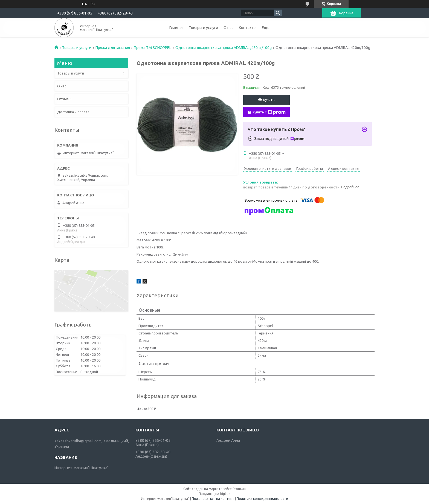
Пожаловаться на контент (213, 499)
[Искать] (278, 13)
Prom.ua (239, 489)
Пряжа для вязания (113, 48)
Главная (176, 28)
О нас (228, 28)
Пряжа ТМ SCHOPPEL (153, 48)
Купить (269, 100)
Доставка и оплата (73, 112)
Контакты (248, 28)
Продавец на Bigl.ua (215, 494)
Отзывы (64, 99)
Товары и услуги (203, 28)
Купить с (269, 112)
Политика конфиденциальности (262, 499)
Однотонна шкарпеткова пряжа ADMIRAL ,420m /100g (224, 48)
